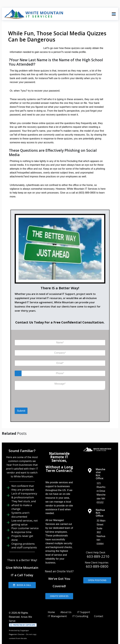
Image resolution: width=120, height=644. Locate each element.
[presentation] (28, 395)
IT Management (57, 608)
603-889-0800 (97, 558)
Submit (21, 403)
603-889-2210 (98, 548)
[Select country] (18, 365)
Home (51, 604)
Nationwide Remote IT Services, (59, 449)
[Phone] (60, 365)
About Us (66, 604)
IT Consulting (80, 608)
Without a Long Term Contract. (59, 461)
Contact (99, 608)
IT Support (84, 604)
